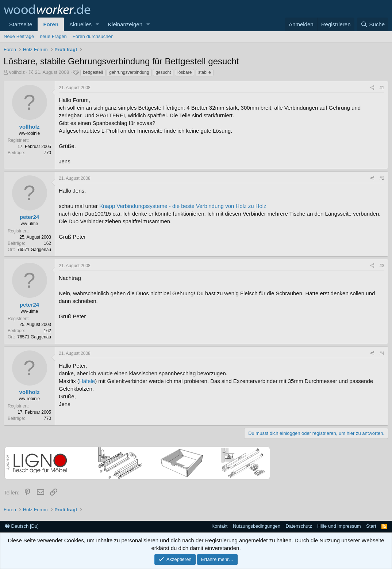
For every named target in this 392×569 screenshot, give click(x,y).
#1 (382, 88)
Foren (51, 24)
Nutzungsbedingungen (257, 526)
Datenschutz (299, 526)
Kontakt (219, 526)
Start (371, 526)
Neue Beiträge (19, 36)
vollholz (17, 72)
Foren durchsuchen (93, 36)
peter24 (29, 217)
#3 (382, 266)
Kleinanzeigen (125, 24)
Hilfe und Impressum (339, 526)
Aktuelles (80, 24)
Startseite (21, 24)
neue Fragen (53, 36)
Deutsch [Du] (22, 526)
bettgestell (93, 72)
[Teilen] (372, 88)
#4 (382, 353)
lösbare (185, 72)
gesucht (163, 72)
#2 (382, 178)
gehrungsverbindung (129, 72)
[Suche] (373, 24)
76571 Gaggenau (34, 250)
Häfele (87, 381)
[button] (97, 24)
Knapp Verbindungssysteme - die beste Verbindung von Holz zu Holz (183, 206)
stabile (205, 72)
